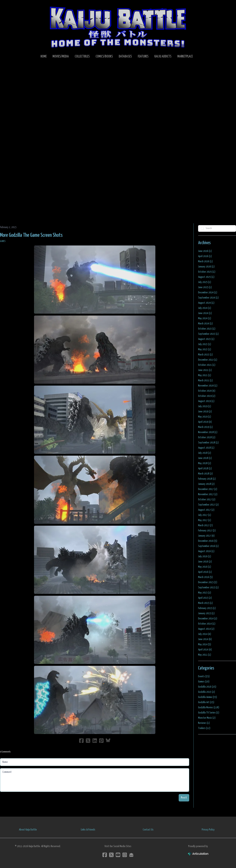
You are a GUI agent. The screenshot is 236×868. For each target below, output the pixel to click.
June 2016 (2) (205, 562)
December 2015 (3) (208, 582)
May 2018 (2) (205, 463)
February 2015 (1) (207, 608)
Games (3, 241)
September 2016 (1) (208, 546)
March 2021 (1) (205, 380)
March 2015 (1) (205, 603)
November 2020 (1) (208, 386)
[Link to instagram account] (125, 855)
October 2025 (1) (207, 272)
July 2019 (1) (205, 406)
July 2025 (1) (205, 282)
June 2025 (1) (205, 287)
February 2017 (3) (207, 531)
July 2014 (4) (205, 634)
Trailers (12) (204, 728)
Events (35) (204, 676)
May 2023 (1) (205, 349)
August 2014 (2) (206, 629)
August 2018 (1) (206, 448)
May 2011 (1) (205, 655)
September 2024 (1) (208, 298)
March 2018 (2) (205, 474)
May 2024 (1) (205, 318)
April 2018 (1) (205, 468)
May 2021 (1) (205, 375)
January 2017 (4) (206, 536)
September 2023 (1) (208, 334)
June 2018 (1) (205, 458)
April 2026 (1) (205, 256)
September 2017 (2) (208, 505)
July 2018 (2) (205, 453)
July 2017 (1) (205, 515)
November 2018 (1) (208, 432)
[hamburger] (12, 6)
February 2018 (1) (207, 479)
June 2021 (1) (205, 370)
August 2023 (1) (206, 339)
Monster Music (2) (207, 718)
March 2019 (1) (205, 427)
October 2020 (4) (207, 391)
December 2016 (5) (208, 541)
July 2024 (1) (205, 308)
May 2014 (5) (205, 644)
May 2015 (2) (205, 593)
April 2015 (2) (205, 598)
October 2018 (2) (207, 437)
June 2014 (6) (205, 639)
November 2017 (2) (208, 494)
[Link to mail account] (131, 855)
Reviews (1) (204, 723)
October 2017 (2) (207, 500)
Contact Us (148, 830)
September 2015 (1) (208, 588)
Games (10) (204, 682)
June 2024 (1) (205, 313)
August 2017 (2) (206, 510)
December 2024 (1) (208, 293)
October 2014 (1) (207, 624)
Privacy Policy (208, 830)
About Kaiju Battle (28, 830)
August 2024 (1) (206, 303)
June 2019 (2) (205, 412)
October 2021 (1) (207, 365)
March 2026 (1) (205, 261)
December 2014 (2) (208, 619)
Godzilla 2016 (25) (207, 687)
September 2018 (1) (208, 443)
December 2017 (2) (208, 489)
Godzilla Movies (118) (209, 707)
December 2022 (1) (208, 360)
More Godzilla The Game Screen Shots (31, 235)
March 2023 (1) (205, 355)
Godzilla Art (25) (206, 702)
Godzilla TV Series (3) (209, 713)
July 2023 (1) (205, 344)
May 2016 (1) (205, 567)
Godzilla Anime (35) (208, 697)
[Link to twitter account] (111, 855)
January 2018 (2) (206, 484)
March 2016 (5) (205, 577)
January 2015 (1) (206, 613)
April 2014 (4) (205, 650)
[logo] (118, 27)
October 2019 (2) (207, 396)
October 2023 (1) (207, 329)
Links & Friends (88, 830)
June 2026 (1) (205, 251)
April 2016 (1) (205, 572)
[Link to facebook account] (105, 855)
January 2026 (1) (206, 267)
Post (184, 798)
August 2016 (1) (206, 551)
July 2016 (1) (205, 556)
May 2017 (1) (205, 520)
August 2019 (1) (206, 401)
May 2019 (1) (205, 417)
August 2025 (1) (206, 277)
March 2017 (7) (205, 525)
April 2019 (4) (205, 422)
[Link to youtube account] (118, 855)
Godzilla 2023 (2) (206, 692)
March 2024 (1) (205, 324)
